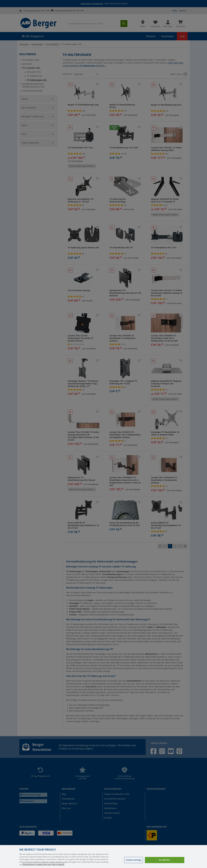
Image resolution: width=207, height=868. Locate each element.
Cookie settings (134, 860)
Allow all (165, 860)
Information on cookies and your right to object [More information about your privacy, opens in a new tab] (44, 864)
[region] (103, 857)
